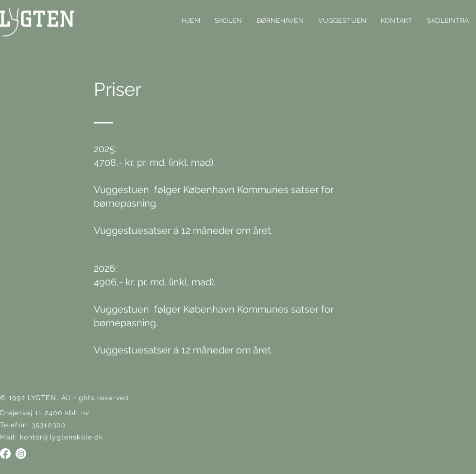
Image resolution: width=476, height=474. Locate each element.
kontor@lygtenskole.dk (62, 437)
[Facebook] (5, 454)
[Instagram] (21, 454)
